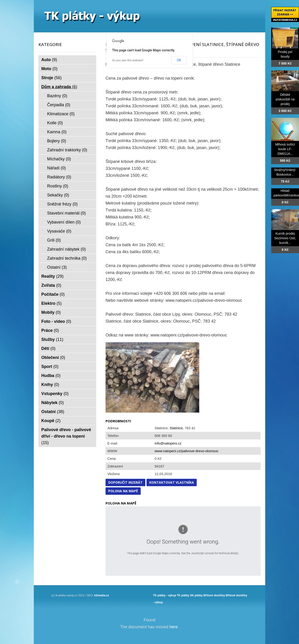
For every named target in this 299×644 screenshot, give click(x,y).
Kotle (55, 123)
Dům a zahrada (59, 87)
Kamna (57, 132)
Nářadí (57, 168)
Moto (50, 69)
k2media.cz (102, 595)
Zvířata (51, 285)
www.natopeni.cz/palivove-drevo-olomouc (187, 451)
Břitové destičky (214, 595)
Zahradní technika (67, 258)
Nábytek (53, 403)
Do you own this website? (128, 60)
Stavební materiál (67, 213)
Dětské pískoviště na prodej (285, 99)
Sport (50, 367)
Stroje (52, 78)
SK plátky (196, 595)
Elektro (52, 303)
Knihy (50, 385)
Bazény (57, 96)
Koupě (51, 421)
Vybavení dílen (64, 222)
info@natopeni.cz (168, 443)
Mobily (51, 312)
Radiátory (59, 177)
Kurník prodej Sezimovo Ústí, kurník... (285, 238)
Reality (53, 276)
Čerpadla (59, 105)
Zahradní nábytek (67, 249)
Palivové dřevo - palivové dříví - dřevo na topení (66, 436)
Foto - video (56, 321)
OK (179, 60)
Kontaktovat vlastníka (172, 482)
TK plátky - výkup (164, 595)
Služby (52, 339)
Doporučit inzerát (125, 482)
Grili (54, 240)
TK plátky (183, 595)
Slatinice (176, 428)
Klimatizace (61, 114)
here (174, 627)
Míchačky (59, 159)
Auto (49, 60)
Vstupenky (55, 394)
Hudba (51, 376)
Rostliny (58, 186)
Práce (50, 330)
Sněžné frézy (62, 204)
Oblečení (53, 358)
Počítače (53, 294)
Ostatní (57, 267)
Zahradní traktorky (67, 150)
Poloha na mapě (123, 491)
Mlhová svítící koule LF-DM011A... (285, 149)
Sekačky (58, 195)
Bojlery (57, 141)
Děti (48, 348)
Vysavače (59, 231)
